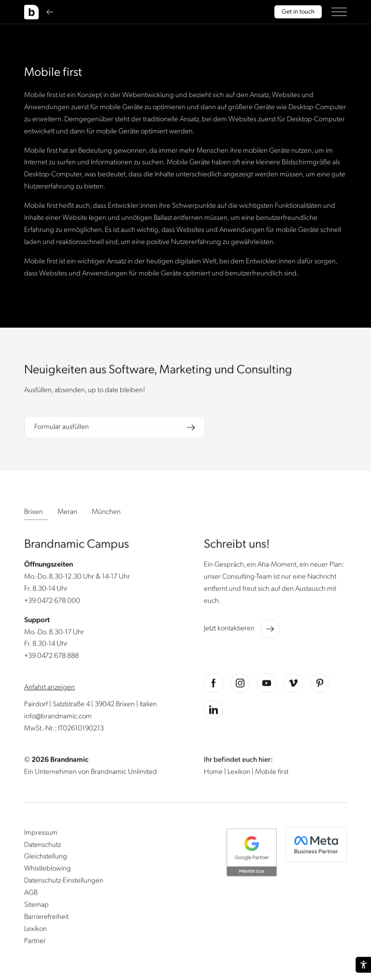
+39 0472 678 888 (51, 657)
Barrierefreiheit (46, 918)
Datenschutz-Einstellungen (64, 882)
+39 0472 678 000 (52, 602)
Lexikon (240, 773)
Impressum (41, 834)
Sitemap (36, 906)
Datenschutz (43, 846)
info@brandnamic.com (58, 718)
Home (214, 773)
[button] (339, 12)
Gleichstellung (46, 858)
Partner (35, 942)
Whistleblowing (48, 870)
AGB (31, 894)
